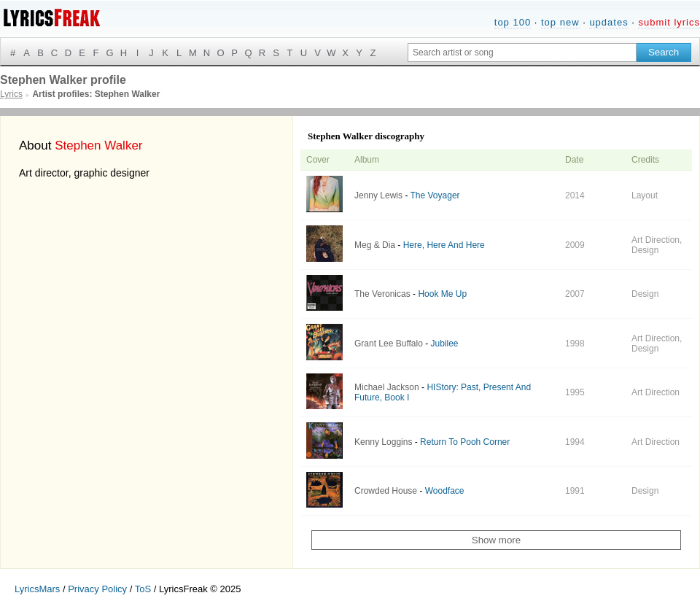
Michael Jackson (387, 387)
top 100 (513, 22)
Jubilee (445, 344)
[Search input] (522, 53)
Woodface (445, 491)
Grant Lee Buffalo (389, 344)
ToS (143, 589)
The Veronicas (382, 294)
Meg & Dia (375, 245)
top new (560, 22)
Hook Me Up (442, 294)
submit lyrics (669, 22)
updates (608, 22)
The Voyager (435, 195)
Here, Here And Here (444, 245)
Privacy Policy (97, 589)
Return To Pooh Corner (465, 442)
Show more (496, 540)
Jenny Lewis (378, 195)
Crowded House (386, 491)
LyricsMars (37, 589)
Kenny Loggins (383, 442)
